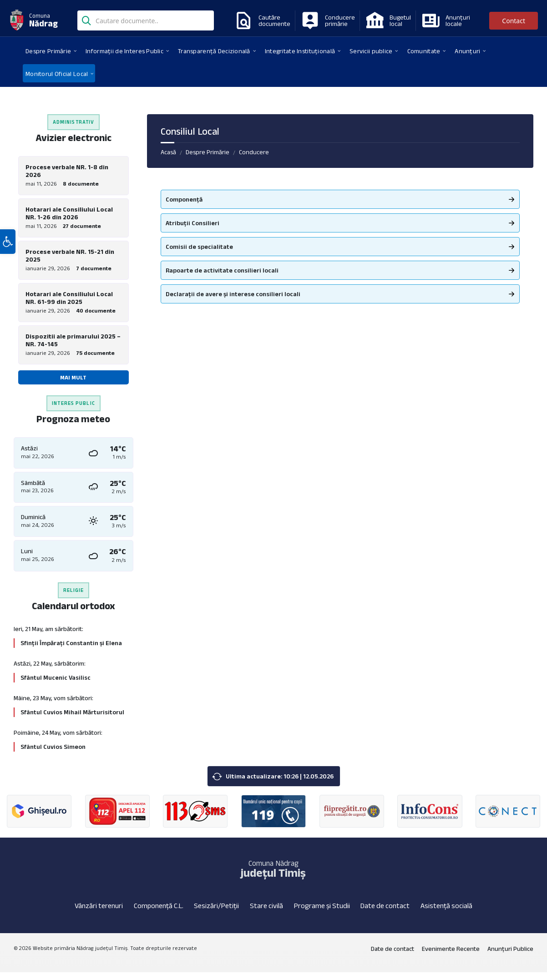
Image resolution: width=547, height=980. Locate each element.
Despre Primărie (208, 152)
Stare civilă (266, 913)
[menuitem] (48, 51)
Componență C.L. (159, 913)
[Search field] (146, 21)
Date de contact (385, 913)
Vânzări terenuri (99, 913)
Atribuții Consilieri (192, 223)
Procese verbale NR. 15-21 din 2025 (70, 258)
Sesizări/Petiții (216, 913)
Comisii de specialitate (199, 247)
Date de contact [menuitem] (393, 956)
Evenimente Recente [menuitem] (451, 956)
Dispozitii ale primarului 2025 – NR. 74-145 (73, 346)
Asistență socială (446, 913)
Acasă (168, 152)
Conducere (254, 152)
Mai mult (73, 383)
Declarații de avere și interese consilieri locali (233, 294)
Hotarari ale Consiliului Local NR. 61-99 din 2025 (69, 302)
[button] (8, 265)
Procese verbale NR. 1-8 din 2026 (67, 171)
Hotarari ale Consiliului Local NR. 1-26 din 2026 (69, 215)
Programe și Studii (322, 913)
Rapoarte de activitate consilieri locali (222, 270)
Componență (184, 199)
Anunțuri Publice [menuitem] (510, 956)
